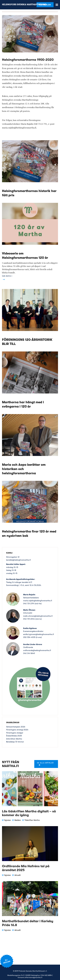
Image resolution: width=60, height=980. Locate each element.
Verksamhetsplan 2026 (16, 727)
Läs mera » (7, 276)
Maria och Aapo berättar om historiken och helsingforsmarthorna (24, 469)
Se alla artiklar (45, 763)
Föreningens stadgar (15, 733)
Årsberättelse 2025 (14, 736)
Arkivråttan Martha (14, 739)
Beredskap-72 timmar (15, 742)
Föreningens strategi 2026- (17, 730)
